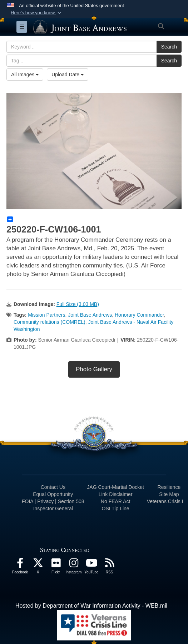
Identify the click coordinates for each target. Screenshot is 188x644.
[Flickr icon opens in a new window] (56, 565)
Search (169, 47)
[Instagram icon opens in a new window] (74, 565)
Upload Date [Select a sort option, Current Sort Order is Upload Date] (68, 75)
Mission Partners (46, 315)
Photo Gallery (94, 369)
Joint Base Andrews (90, 315)
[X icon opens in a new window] (38, 565)
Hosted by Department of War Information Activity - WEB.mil (91, 606)
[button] (37, 13)
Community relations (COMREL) (50, 322)
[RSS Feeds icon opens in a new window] (109, 565)
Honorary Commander (139, 315)
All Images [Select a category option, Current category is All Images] (25, 75)
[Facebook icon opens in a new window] (20, 565)
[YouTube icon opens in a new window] (91, 565)
